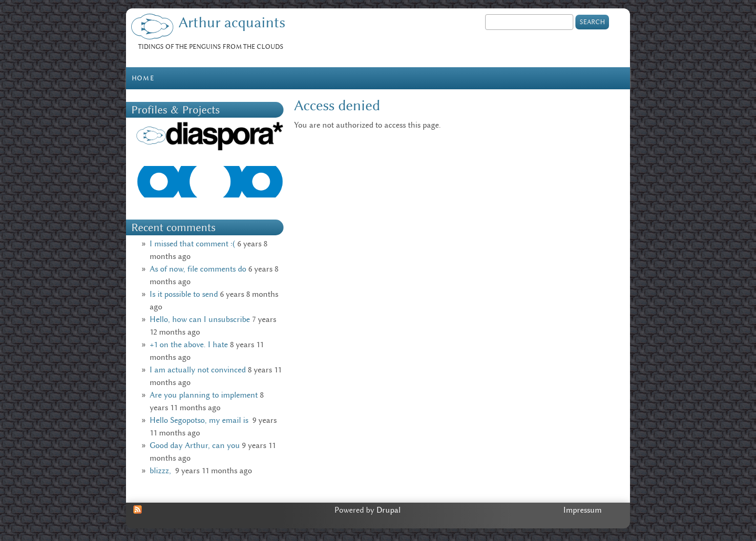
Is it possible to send (184, 294)
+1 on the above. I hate (189, 345)
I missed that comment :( (192, 244)
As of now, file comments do (198, 269)
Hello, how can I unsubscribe (200, 319)
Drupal (388, 510)
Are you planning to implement (204, 395)
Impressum (582, 510)
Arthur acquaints (232, 22)
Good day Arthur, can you (195, 445)
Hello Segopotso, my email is (200, 420)
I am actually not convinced (198, 370)
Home (143, 78)
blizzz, (161, 471)
